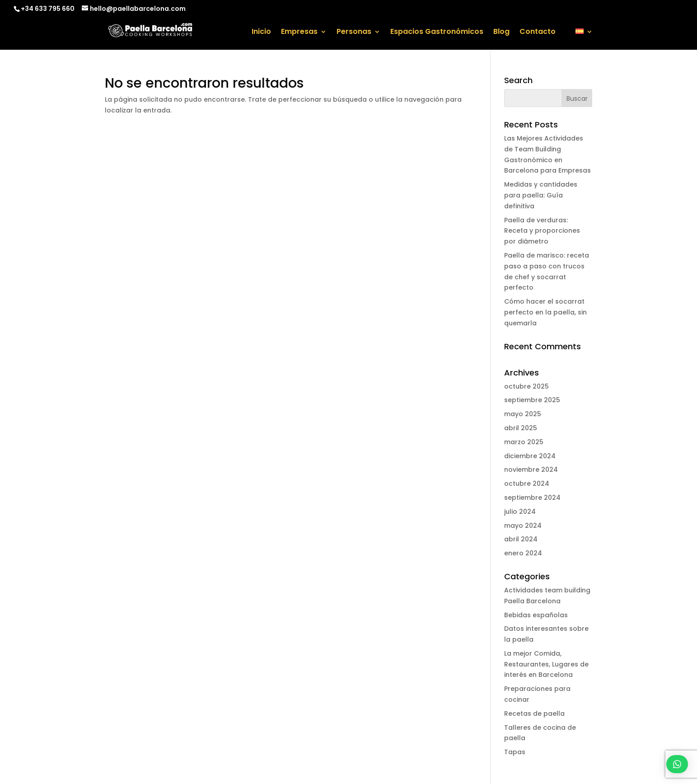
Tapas (515, 752)
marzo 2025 (524, 442)
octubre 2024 (527, 484)
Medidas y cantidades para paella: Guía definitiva (541, 195)
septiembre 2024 (532, 498)
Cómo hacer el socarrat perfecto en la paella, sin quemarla (545, 312)
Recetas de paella (534, 714)
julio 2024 (520, 512)
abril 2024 (521, 539)
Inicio (261, 33)
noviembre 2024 (531, 469)
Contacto (538, 33)
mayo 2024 (523, 526)
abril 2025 (521, 428)
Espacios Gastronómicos (437, 33)
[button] (677, 764)
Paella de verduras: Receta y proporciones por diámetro (542, 231)
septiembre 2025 (532, 400)
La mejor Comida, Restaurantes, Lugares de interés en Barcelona (546, 664)
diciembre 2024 (530, 456)
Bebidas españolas (536, 615)
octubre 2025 (526, 386)
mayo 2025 (523, 414)
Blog (501, 33)
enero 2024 (523, 553)
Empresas (299, 33)
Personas (354, 33)
